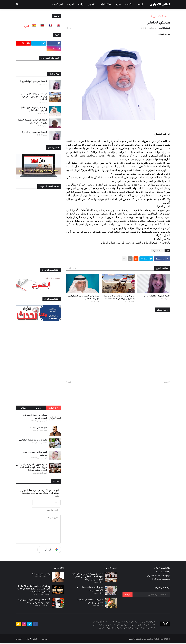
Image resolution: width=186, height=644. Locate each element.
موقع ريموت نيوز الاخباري (160, 580)
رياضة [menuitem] (81, 4)
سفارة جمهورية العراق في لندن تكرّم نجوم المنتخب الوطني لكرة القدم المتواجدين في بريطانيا (32, 467)
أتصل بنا (19, 640)
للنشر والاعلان (32, 640)
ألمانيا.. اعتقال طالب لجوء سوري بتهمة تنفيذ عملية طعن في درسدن (34, 602)
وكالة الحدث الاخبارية (162, 569)
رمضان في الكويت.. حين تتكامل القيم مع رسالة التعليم (83, 297)
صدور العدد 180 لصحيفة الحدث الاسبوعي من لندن (90, 602)
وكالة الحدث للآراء (163, 573)
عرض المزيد (71, 268)
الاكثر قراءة (54, 408)
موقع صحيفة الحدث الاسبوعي (158, 576)
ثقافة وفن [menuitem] (92, 4)
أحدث (166, 382)
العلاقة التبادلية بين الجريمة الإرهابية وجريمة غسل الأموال (32, 121)
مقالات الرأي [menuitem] (106, 4)
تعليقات (24, 408)
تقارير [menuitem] (118, 4)
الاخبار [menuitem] (129, 4)
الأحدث (39, 408)
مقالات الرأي (159, 16)
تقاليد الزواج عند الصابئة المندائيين (33, 440)
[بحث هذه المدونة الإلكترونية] (151, 595)
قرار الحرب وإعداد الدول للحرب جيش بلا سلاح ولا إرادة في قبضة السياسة (119, 297)
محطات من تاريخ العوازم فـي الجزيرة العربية (35, 417)
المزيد (27, 26)
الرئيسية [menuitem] (140, 4)
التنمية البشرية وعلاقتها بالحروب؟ (156, 296)
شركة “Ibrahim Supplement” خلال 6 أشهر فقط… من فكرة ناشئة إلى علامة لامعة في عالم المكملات (34, 590)
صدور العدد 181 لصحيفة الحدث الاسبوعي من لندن (90, 590)
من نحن (44, 640)
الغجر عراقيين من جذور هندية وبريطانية (35, 454)
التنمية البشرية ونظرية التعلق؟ (35, 132)
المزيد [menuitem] (71, 4)
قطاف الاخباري (160, 4)
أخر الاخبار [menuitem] (58, 4)
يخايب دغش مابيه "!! (38, 428)
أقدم (70, 382)
